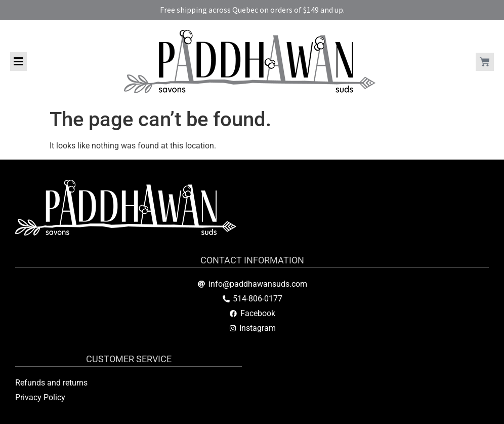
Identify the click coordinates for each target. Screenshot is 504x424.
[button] (18, 62)
